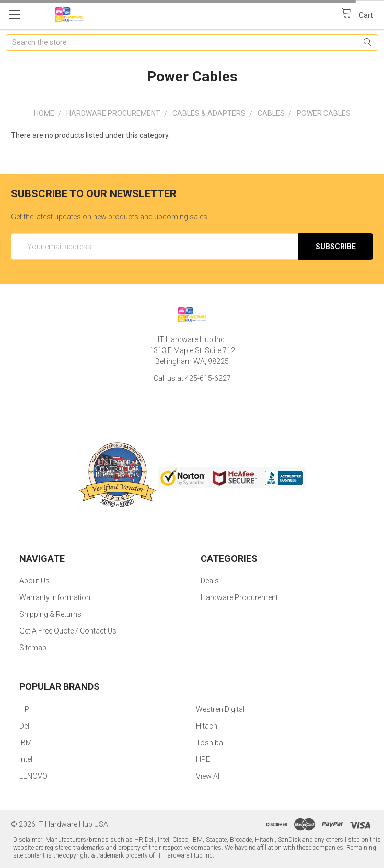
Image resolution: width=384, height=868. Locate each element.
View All (208, 776)
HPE (203, 759)
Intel (26, 759)
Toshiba (210, 743)
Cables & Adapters (209, 113)
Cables (271, 113)
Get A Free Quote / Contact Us (68, 631)
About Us (34, 581)
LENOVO (33, 776)
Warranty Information (55, 597)
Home (44, 113)
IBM (26, 743)
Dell (25, 726)
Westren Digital (220, 709)
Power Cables (324, 113)
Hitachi (207, 726)
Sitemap (33, 648)
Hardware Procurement (113, 113)
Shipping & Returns (50, 614)
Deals (210, 581)
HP (24, 709)
